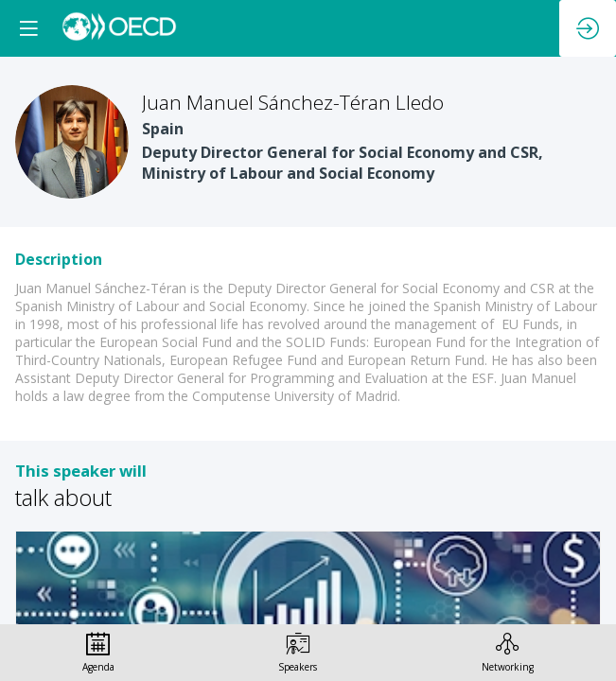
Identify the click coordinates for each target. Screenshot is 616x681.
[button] (28, 28)
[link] (98, 653)
